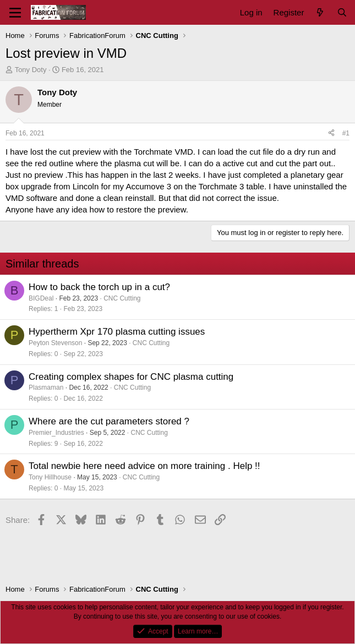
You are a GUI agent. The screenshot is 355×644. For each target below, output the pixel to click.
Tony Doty (31, 70)
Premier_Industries (56, 433)
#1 (346, 133)
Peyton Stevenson (55, 343)
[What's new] (320, 12)
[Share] (331, 133)
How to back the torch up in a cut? (99, 287)
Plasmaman (46, 388)
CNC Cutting (122, 298)
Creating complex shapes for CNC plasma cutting (131, 377)
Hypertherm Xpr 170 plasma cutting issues (117, 332)
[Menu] (15, 13)
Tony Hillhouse (50, 477)
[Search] (342, 12)
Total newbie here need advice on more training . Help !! (144, 466)
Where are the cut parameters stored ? (109, 421)
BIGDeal (41, 298)
